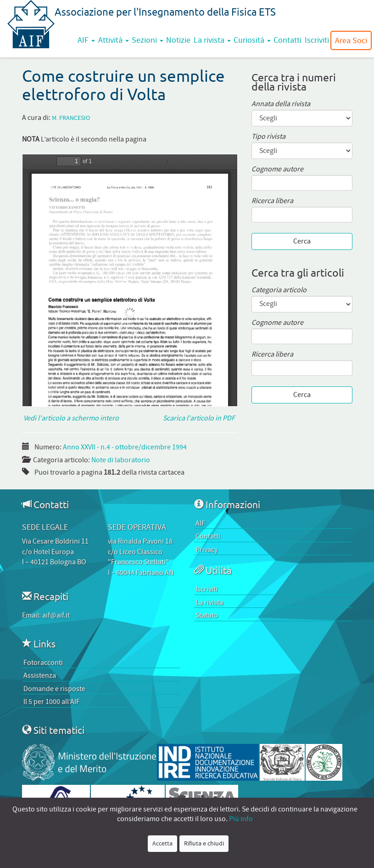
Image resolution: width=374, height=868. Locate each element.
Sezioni (148, 40)
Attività (114, 40)
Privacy (207, 550)
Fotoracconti (43, 663)
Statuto (207, 615)
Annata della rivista (281, 104)
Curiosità (252, 40)
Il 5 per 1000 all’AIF (52, 702)
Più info (241, 819)
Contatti (287, 40)
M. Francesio (71, 118)
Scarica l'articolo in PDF (200, 418)
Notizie (178, 40)
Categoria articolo (279, 290)
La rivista (212, 40)
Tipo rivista (268, 137)
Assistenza (40, 675)
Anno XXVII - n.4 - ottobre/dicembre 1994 (125, 447)
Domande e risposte (54, 689)
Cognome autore (277, 169)
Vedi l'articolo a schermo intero (70, 418)
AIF (86, 40)
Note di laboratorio (121, 460)
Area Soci (351, 40)
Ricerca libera (272, 201)
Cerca (302, 241)
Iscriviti (317, 40)
